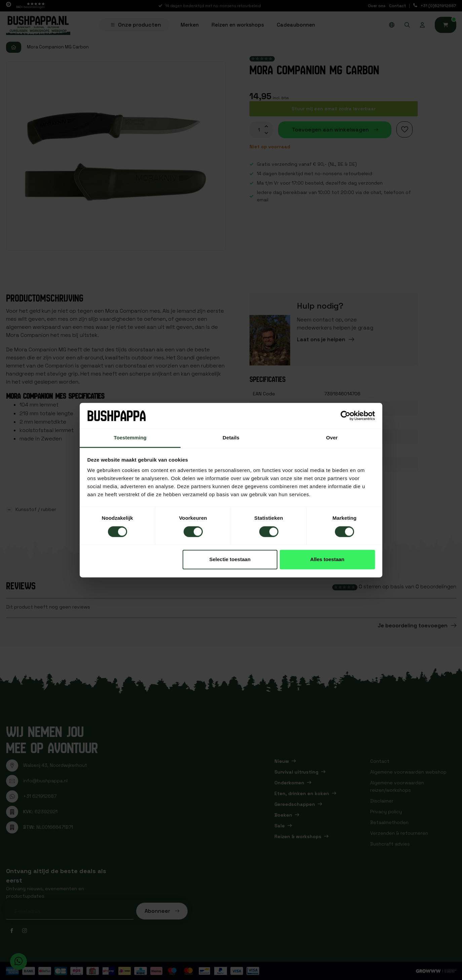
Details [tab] (231, 438)
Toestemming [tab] (130, 438)
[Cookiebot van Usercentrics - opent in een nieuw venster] (345, 416)
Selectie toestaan (230, 560)
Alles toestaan (328, 560)
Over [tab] (332, 438)
